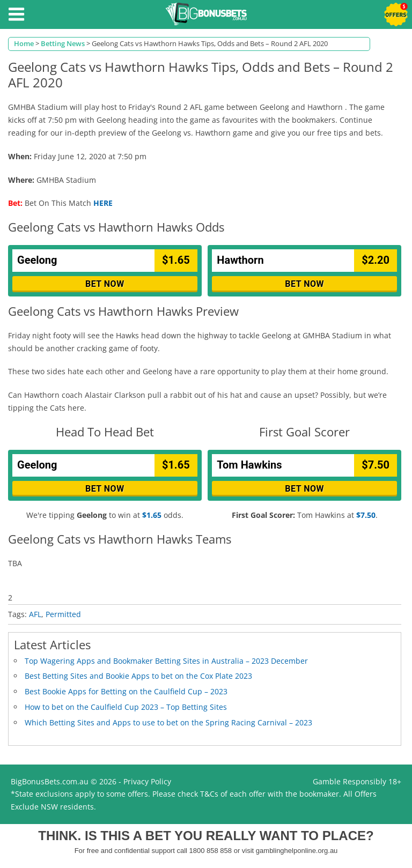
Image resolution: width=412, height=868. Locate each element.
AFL (35, 614)
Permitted (63, 614)
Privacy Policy (147, 781)
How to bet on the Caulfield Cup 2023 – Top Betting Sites (126, 707)
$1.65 (152, 515)
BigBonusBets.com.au (50, 781)
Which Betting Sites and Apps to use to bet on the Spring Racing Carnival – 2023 (168, 722)
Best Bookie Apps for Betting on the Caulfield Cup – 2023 (126, 691)
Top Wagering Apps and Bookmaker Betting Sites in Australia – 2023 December (166, 661)
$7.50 (366, 515)
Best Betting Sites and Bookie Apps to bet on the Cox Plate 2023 (138, 676)
